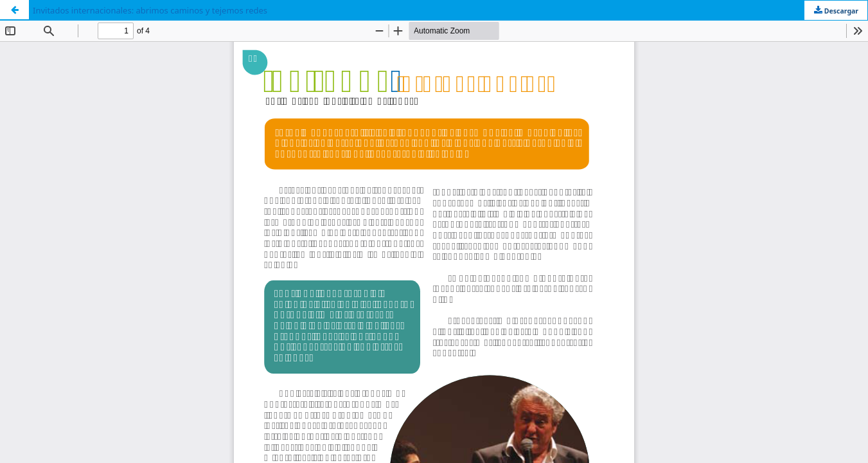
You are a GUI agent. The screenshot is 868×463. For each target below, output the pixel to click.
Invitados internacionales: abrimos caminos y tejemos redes (150, 10)
